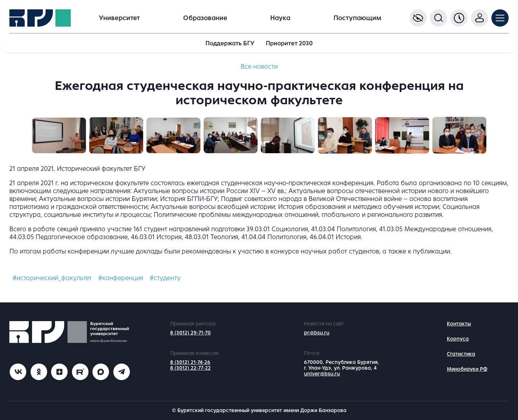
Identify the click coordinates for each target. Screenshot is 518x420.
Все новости (259, 67)
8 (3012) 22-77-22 (190, 368)
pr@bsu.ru (317, 333)
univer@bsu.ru (322, 374)
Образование (205, 18)
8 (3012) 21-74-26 (190, 362)
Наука (280, 18)
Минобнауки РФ (467, 369)
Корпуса (458, 339)
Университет (119, 18)
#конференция (121, 278)
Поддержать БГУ (230, 43)
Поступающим (357, 18)
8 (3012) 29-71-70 (190, 333)
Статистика (461, 354)
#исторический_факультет (52, 278)
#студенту (165, 278)
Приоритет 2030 (289, 43)
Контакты (459, 324)
